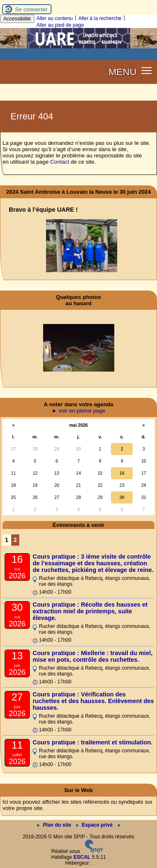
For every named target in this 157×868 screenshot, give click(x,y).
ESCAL (82, 857)
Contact (60, 162)
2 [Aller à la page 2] (15, 540)
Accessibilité (17, 19)
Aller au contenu (55, 18)
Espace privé (95, 825)
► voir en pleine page (78, 411)
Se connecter (31, 9)
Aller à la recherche (100, 18)
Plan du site (55, 825)
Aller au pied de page (60, 25)
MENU (122, 72)
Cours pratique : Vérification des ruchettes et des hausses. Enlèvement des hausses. (93, 701)
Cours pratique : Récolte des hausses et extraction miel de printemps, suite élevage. (90, 611)
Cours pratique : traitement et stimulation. (93, 742)
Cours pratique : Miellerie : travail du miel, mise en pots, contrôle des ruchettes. (93, 656)
